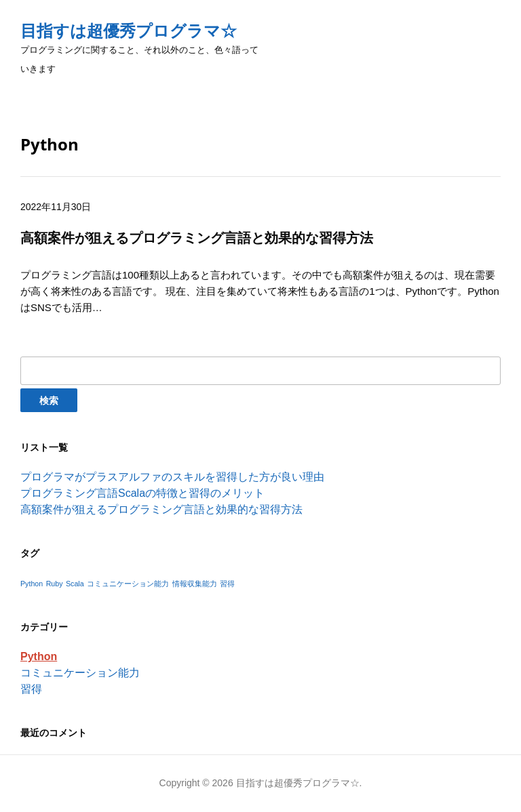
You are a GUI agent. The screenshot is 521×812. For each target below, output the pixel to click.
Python (39, 656)
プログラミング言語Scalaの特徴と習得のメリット (142, 493)
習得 (31, 689)
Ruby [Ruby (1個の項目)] (55, 584)
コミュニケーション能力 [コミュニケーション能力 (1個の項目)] (128, 584)
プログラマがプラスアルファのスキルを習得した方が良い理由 (172, 477)
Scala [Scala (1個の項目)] (75, 584)
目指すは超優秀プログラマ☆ (129, 31)
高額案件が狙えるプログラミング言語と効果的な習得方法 (161, 509)
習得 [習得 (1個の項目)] (227, 584)
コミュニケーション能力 (80, 673)
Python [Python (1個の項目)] (32, 584)
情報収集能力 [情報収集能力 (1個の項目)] (195, 584)
